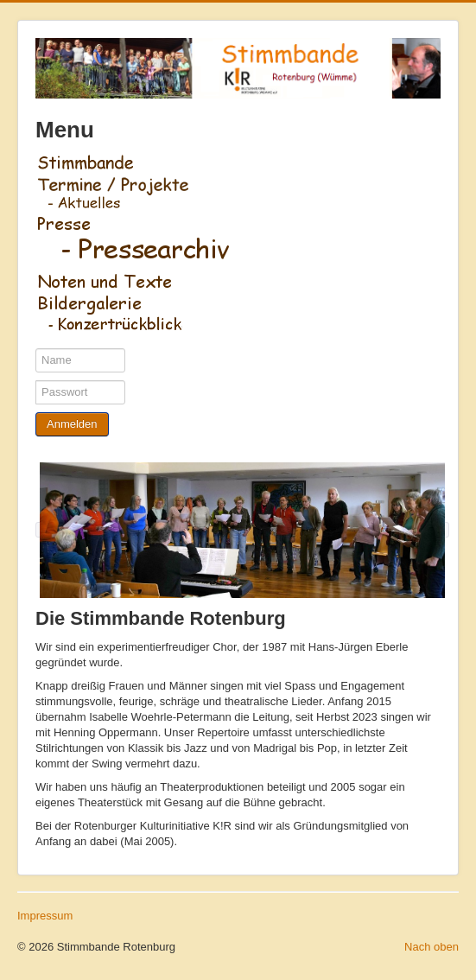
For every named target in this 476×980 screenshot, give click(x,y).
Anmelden (72, 424)
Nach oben (432, 947)
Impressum (45, 916)
